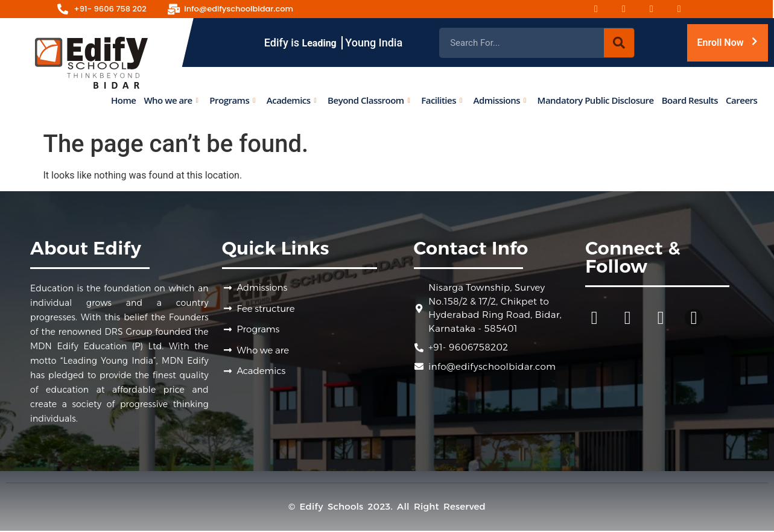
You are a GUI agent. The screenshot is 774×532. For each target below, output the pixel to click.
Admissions (499, 100)
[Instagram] (631, 9)
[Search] (619, 43)
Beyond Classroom (369, 100)
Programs (232, 100)
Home (123, 100)
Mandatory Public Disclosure (595, 100)
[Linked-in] (687, 9)
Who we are (171, 100)
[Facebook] (603, 9)
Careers (741, 100)
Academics (291, 100)
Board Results (689, 100)
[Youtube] (659, 9)
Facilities (441, 100)
